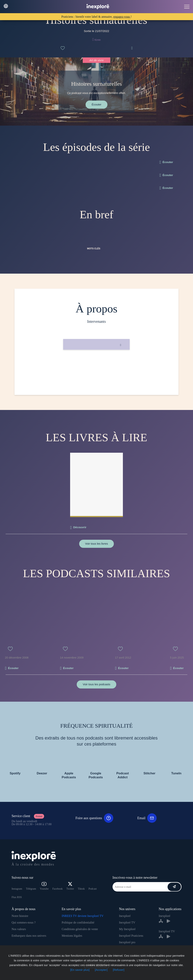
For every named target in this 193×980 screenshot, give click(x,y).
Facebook (57, 889)
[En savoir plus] (80, 970)
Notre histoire (20, 916)
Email (147, 818)
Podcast (93, 889)
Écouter (96, 104)
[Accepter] (101, 970)
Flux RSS (17, 897)
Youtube (44, 886)
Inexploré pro (127, 942)
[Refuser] (119, 970)
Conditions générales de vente (80, 929)
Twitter (70, 886)
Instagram (17, 889)
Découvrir (80, 527)
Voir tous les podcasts (96, 684)
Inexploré (125, 916)
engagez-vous (122, 17)
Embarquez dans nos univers (29, 936)
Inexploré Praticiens (131, 936)
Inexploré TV (127, 922)
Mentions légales (72, 936)
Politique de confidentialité (78, 922)
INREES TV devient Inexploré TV (83, 916)
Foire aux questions (94, 818)
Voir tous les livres (97, 544)
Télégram (31, 889)
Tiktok (81, 889)
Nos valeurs (19, 929)
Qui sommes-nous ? (23, 922)
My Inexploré (127, 929)
